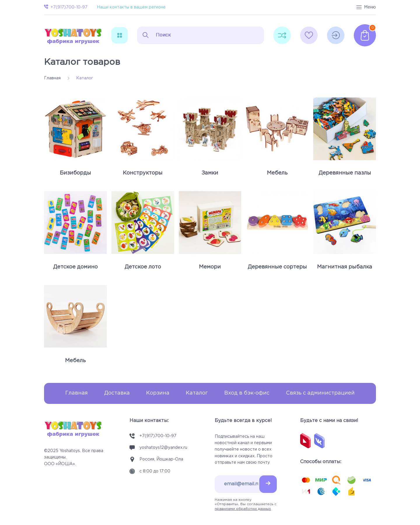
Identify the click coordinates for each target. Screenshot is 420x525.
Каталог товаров (82, 62)
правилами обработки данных (243, 509)
